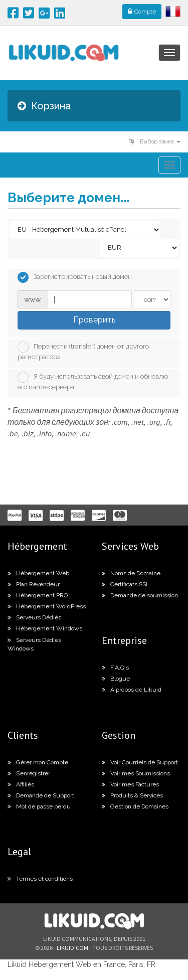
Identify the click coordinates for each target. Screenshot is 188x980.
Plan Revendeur (34, 584)
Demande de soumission (140, 595)
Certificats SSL (126, 584)
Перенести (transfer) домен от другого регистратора (83, 351)
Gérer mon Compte (38, 762)
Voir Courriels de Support (140, 762)
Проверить (94, 320)
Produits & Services (132, 795)
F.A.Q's (115, 668)
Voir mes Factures (130, 784)
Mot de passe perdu (39, 806)
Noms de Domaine (131, 573)
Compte (142, 12)
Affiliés (21, 784)
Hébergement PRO (38, 595)
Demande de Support (41, 795)
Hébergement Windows (45, 628)
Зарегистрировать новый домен (75, 277)
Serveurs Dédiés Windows (34, 644)
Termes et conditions (40, 879)
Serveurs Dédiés (34, 617)
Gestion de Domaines (135, 806)
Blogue (116, 679)
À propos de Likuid (132, 690)
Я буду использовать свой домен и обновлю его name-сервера (93, 381)
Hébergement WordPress (47, 606)
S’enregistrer (29, 773)
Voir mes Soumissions (136, 773)
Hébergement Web (38, 573)
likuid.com (72, 948)
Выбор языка (155, 142)
